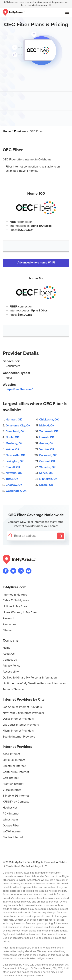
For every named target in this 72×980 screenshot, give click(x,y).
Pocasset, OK (48, 455)
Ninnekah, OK (48, 479)
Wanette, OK (47, 467)
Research (9, 618)
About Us (9, 654)
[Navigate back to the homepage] (14, 12)
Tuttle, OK (12, 479)
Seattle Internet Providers (19, 737)
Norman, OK (14, 420)
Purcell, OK (13, 467)
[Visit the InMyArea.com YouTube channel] (29, 571)
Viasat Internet (12, 790)
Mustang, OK (14, 443)
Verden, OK (47, 449)
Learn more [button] (42, 5)
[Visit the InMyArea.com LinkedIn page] (21, 571)
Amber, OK (46, 443)
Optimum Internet (14, 760)
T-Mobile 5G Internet (16, 796)
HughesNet (10, 808)
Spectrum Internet (14, 766)
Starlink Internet (13, 837)
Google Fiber (11, 826)
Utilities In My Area (15, 606)
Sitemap (8, 630)
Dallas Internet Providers (18, 719)
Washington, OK (16, 491)
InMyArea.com (21, 862)
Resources (9, 624)
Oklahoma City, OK (18, 426)
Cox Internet (11, 778)
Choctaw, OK (14, 485)
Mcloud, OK (47, 426)
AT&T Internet (11, 754)
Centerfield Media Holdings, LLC (26, 866)
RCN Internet (11, 814)
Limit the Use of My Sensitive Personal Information (35, 683)
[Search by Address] (60, 536)
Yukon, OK (12, 449)
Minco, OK (46, 473)
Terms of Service (13, 689)
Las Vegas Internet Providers (21, 725)
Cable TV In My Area (16, 600)
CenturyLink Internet (16, 772)
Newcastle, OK (15, 455)
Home (7, 648)
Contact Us (10, 660)
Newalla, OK (14, 473)
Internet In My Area (15, 595)
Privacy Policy (11, 666)
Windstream (10, 820)
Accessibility (11, 672)
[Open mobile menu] (67, 12)
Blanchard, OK (15, 431)
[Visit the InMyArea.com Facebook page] (6, 571)
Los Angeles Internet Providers (22, 707)
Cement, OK (47, 461)
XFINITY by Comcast (16, 802)
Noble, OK (12, 437)
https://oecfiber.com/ (19, 390)
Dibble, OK (46, 485)
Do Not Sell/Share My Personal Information (30, 678)
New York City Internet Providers (23, 713)
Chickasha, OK (49, 420)
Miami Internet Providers (18, 731)
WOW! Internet (12, 832)
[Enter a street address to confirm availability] (35, 536)
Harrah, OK (47, 437)
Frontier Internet (13, 784)
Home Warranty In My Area (20, 612)
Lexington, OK (15, 461)
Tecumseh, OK (49, 431)
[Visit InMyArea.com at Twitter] (13, 571)
